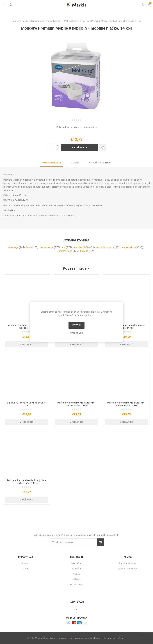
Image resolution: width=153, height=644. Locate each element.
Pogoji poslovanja (128, 563)
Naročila (77, 569)
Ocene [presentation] (75, 163)
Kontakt (26, 563)
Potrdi (76, 325)
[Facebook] (77, 608)
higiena (84, 251)
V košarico (79, 147)
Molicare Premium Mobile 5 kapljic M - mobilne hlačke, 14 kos (126, 404)
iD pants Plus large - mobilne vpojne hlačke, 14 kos (126, 326)
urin (63, 247)
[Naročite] (73, 542)
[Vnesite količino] (52, 147)
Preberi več (77, 333)
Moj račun (76, 563)
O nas (25, 569)
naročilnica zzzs (105, 247)
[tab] (52, 163)
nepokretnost (129, 247)
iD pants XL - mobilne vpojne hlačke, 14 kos (27, 404)
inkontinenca (47, 247)
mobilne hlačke (82, 247)
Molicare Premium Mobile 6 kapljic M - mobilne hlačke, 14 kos (76, 404)
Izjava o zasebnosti (128, 569)
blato (29, 247)
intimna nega (65, 251)
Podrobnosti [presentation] (52, 163)
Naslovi (77, 574)
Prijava (100, 542)
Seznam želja (76, 585)
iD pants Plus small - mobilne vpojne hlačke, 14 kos (27, 326)
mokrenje (13, 247)
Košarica (77, 579)
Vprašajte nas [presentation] (100, 163)
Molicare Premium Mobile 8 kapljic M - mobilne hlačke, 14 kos (27, 482)
